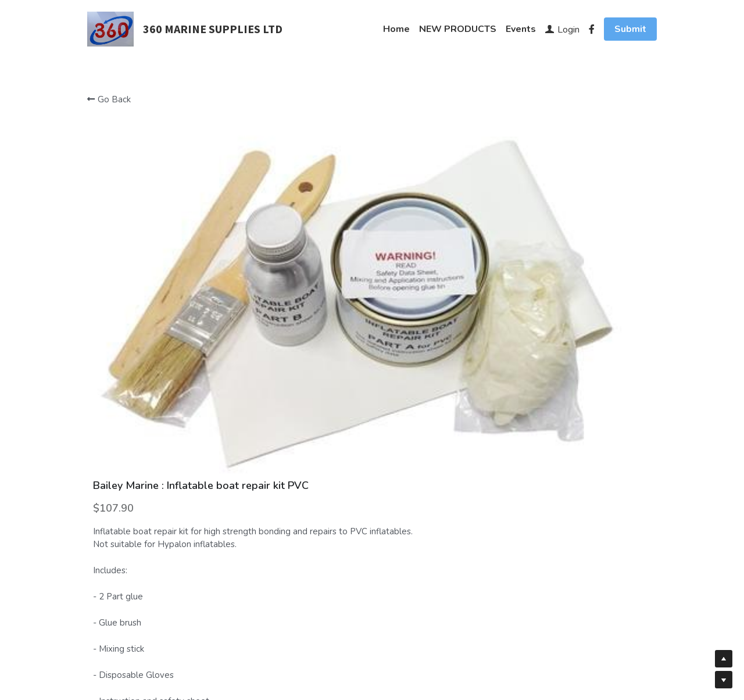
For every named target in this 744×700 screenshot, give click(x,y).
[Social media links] (592, 29)
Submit (630, 29)
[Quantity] (545, 406)
